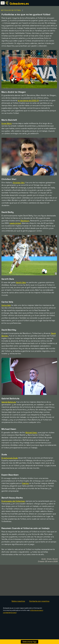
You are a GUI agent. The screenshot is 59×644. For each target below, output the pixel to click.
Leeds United (15, 223)
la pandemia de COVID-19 (28, 100)
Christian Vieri (19, 183)
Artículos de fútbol (11, 10)
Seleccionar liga (29, 642)
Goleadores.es (19, 4)
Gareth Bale (21, 282)
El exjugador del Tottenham (13, 501)
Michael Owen (31, 432)
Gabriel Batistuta (9, 402)
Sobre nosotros (18, 606)
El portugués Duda (10, 458)
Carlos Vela (6, 305)
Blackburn (25, 221)
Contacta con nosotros (39, 606)
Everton (26, 483)
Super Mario (7, 123)
